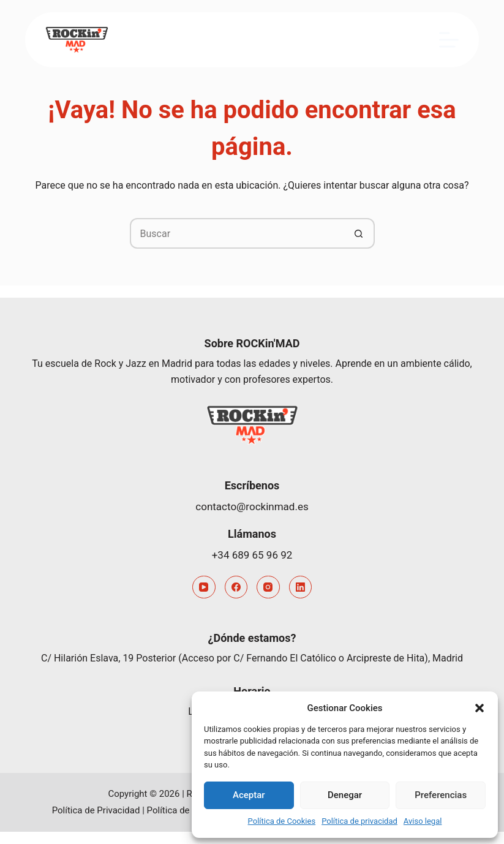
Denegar (345, 795)
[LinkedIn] (301, 587)
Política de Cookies (282, 821)
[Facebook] (236, 587)
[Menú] (449, 40)
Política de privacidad (359, 821)
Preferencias (441, 795)
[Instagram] (268, 587)
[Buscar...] (237, 233)
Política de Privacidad (96, 810)
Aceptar (249, 795)
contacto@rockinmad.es (252, 507)
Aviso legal (423, 821)
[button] (480, 708)
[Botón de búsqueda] (359, 233)
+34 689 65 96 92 (252, 555)
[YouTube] (204, 587)
